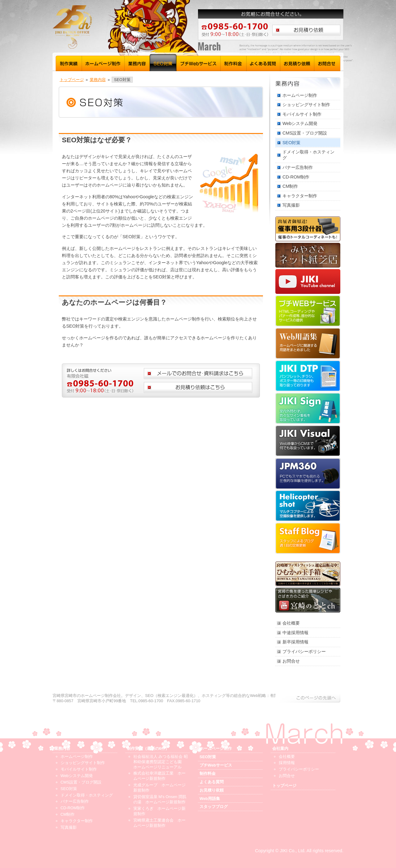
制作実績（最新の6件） (148, 748)
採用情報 (287, 763)
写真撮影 (291, 205)
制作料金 (234, 63)
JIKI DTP (308, 376)
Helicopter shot (308, 506)
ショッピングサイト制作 (306, 105)
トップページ (72, 80)
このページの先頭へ (308, 698)
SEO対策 (163, 63)
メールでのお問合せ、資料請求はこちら (198, 374)
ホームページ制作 (103, 63)
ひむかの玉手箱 (308, 574)
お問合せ (327, 63)
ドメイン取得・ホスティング (308, 155)
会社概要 (291, 623)
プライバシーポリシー (304, 651)
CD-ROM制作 (296, 177)
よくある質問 (263, 63)
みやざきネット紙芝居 (308, 255)
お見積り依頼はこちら (306, 30)
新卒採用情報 (295, 642)
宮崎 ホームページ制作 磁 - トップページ (111, 27)
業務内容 (137, 63)
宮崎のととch (308, 600)
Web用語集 (308, 343)
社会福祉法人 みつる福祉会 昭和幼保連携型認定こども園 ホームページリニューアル (161, 762)
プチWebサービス (199, 63)
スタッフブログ (308, 538)
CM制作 (290, 186)
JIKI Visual (308, 441)
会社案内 (280, 748)
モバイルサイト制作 (302, 114)
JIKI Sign (308, 408)
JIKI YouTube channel (308, 281)
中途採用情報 (295, 633)
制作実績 (69, 63)
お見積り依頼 (297, 63)
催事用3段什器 (308, 229)
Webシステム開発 (300, 123)
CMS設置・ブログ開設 (305, 133)
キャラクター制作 (300, 196)
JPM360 (308, 473)
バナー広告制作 (298, 167)
